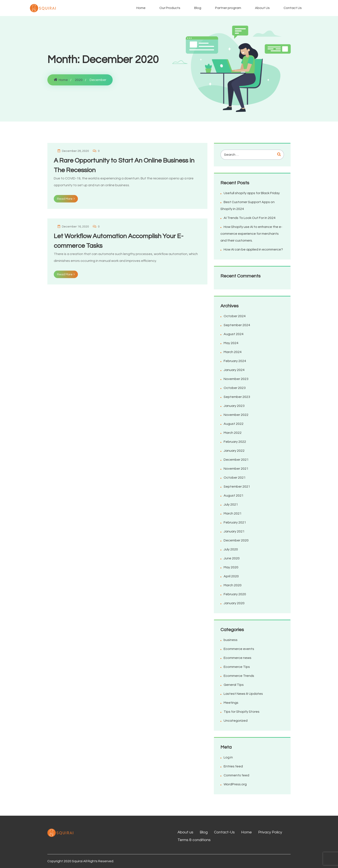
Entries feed (233, 766)
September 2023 (237, 397)
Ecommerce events (239, 649)
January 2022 (234, 451)
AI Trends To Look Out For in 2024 (250, 218)
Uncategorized (236, 721)
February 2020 (235, 594)
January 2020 (234, 603)
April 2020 (231, 576)
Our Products (170, 8)
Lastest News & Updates (243, 694)
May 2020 (231, 567)
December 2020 (236, 540)
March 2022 (233, 433)
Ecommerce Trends (239, 676)
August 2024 (234, 334)
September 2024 (237, 325)
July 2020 (231, 549)
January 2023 (234, 406)
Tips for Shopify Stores (242, 712)
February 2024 (235, 361)
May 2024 (231, 343)
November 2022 (236, 415)
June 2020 (232, 558)
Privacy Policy (270, 832)
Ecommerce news (237, 658)
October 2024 (235, 316)
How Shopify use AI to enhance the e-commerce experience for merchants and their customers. (251, 234)
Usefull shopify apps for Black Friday (252, 193)
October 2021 (235, 478)
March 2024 (233, 352)
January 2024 (234, 370)
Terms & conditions (194, 840)
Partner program (228, 8)
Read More (66, 199)
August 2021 (234, 496)
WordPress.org (235, 784)
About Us (262, 8)
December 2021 (236, 460)
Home (141, 8)
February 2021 (235, 522)
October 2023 (235, 388)
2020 (79, 80)
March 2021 (233, 513)
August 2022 (234, 424)
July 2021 (231, 504)
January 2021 (234, 531)
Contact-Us (224, 832)
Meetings (231, 703)
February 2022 (235, 442)
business (231, 640)
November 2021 (236, 469)
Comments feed (236, 775)
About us (185, 832)
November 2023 (236, 379)
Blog (198, 8)
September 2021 (237, 487)
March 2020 (233, 585)
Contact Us (293, 8)
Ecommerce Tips (237, 667)
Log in (228, 757)
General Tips (234, 685)
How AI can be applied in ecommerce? (253, 249)
